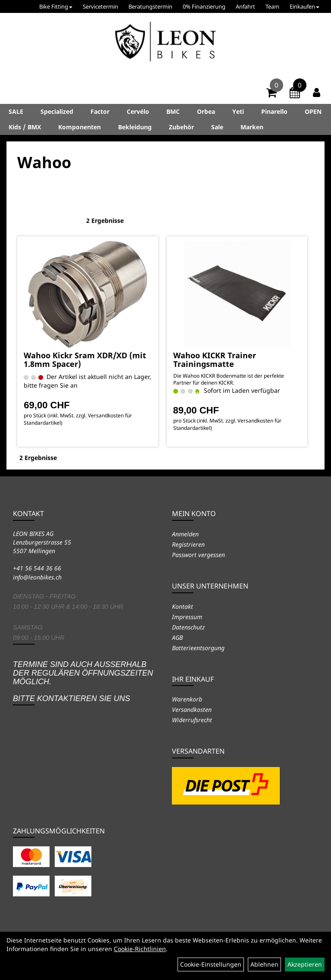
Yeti (238, 111)
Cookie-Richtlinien (140, 949)
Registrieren (188, 544)
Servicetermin (100, 6)
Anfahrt (245, 6)
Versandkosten (192, 709)
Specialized (57, 111)
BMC (173, 111)
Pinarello (274, 111)
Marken (252, 127)
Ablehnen (264, 964)
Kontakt (183, 606)
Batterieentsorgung (198, 648)
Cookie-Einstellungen (211, 964)
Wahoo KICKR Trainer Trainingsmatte (215, 360)
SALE (16, 111)
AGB (177, 637)
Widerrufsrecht (192, 720)
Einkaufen (304, 6)
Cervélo (138, 111)
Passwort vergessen (198, 555)
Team (272, 6)
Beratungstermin (150, 6)
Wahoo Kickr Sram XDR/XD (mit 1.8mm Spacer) (85, 360)
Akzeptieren (305, 964)
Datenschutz (188, 627)
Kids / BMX (25, 127)
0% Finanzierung (204, 6)
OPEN (313, 111)
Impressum (187, 617)
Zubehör (181, 127)
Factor (100, 111)
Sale (217, 127)
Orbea (206, 111)
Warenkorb (187, 699)
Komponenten (80, 127)
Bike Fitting (56, 6)
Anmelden (185, 534)
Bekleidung (135, 127)
